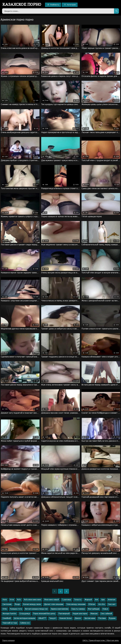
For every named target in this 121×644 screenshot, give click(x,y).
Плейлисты (53, 5)
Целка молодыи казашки (25, 618)
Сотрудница (25, 614)
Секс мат (112, 604)
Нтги (12, 600)
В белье (92, 604)
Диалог (78, 618)
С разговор (66, 600)
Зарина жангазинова (60, 609)
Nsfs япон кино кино (33, 600)
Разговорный (64, 614)
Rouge (17, 604)
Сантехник (7, 604)
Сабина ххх (25, 623)
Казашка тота (16, 609)
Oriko (5, 609)
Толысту (78, 600)
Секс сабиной (106, 614)
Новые (105, 609)
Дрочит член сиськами (54, 604)
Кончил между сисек (32, 604)
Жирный (88, 600)
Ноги (5, 600)
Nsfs (19, 600)
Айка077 (42, 618)
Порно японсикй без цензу (44, 614)
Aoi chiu (102, 604)
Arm (96, 600)
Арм (103, 600)
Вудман (112, 618)
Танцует (53, 618)
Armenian (112, 600)
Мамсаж (94, 614)
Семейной (7, 618)
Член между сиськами (76, 604)
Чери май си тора (10, 623)
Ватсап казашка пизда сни (36, 609)
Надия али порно (80, 614)
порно (22, 4)
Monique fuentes (9, 614)
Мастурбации (94, 609)
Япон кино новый (51, 600)
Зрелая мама (90, 618)
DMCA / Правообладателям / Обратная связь (101, 641)
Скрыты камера (78, 609)
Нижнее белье (65, 618)
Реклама (102, 618)
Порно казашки (8, 641)
